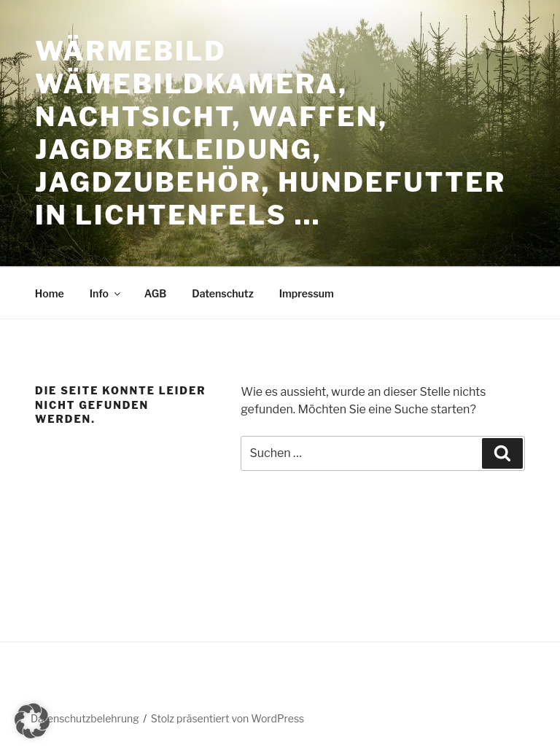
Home (50, 293)
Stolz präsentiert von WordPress (227, 718)
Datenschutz (223, 293)
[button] (32, 721)
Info (106, 293)
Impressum (307, 293)
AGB (155, 293)
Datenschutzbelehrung (85, 718)
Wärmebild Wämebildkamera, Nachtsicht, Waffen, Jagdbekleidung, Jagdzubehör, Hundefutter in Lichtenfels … (271, 133)
